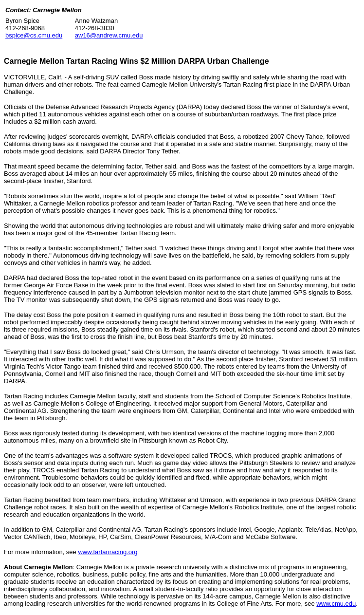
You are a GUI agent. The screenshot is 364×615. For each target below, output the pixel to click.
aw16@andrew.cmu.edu (109, 35)
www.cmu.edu (336, 604)
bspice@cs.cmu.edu (34, 35)
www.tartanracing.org (108, 552)
